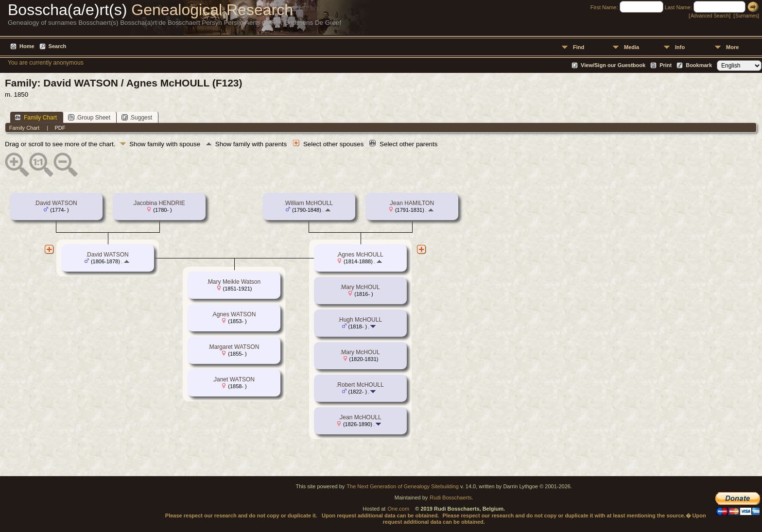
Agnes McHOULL (360, 255)
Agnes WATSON (234, 314)
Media (632, 47)
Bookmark (699, 65)
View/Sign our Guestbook (613, 65)
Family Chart (36, 117)
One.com (398, 509)
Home (27, 46)
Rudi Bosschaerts (450, 498)
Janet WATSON (234, 379)
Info (680, 47)
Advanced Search (710, 16)
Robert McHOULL (360, 385)
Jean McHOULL (360, 417)
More (732, 47)
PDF (60, 128)
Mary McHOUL (360, 287)
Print (666, 65)
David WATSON (56, 203)
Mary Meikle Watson (234, 282)
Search (58, 46)
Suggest (137, 117)
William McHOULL (309, 203)
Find (579, 47)
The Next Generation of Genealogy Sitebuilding (403, 486)
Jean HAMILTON (412, 203)
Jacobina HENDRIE (159, 203)
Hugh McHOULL (361, 320)
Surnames (746, 16)
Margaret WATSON (234, 347)
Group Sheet (89, 117)
